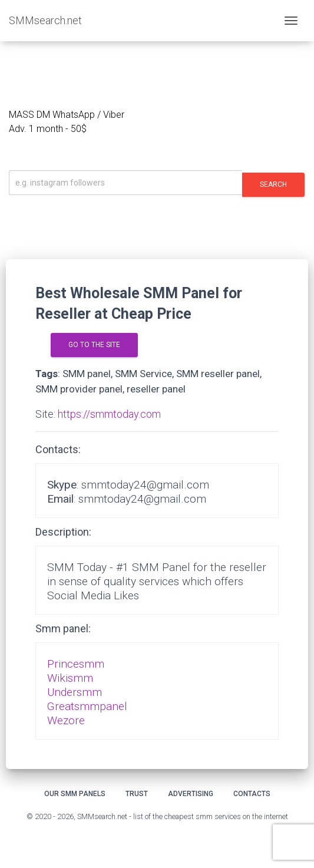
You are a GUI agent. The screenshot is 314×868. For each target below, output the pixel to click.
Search (273, 184)
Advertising (191, 794)
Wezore (66, 720)
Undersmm (75, 692)
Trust (137, 794)
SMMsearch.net (45, 20)
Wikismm (70, 678)
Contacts (252, 794)
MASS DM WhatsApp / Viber (67, 115)
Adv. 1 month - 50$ (48, 129)
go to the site (94, 345)
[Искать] (125, 183)
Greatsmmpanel (87, 706)
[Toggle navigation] (291, 21)
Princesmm (76, 664)
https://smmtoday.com (109, 414)
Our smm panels (75, 794)
